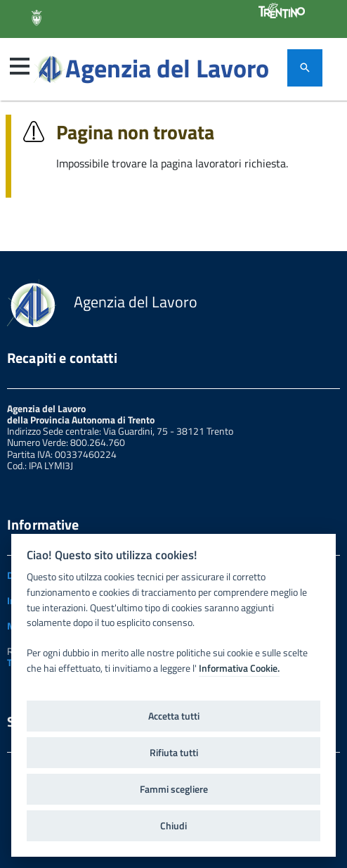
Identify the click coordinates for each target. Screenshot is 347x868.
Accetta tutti (174, 716)
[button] (20, 66)
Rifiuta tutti (174, 753)
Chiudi (173, 826)
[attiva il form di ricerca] (305, 68)
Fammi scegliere (174, 789)
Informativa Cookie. (239, 668)
